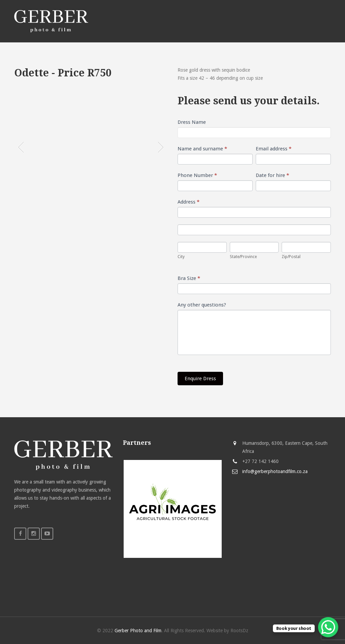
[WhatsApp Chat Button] (328, 627)
